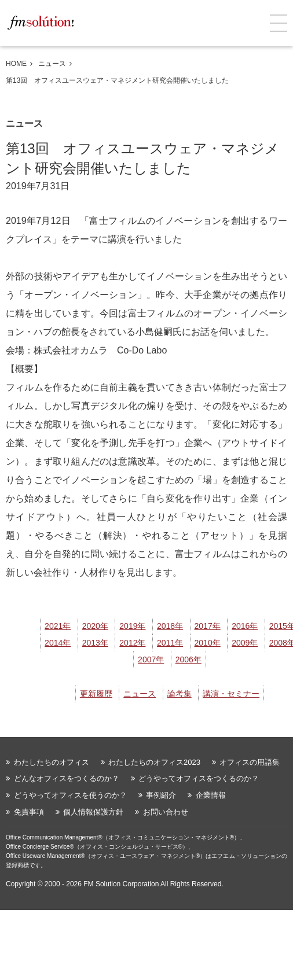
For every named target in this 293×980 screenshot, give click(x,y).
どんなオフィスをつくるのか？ (67, 778)
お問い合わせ (166, 812)
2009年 (245, 643)
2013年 (95, 643)
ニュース (52, 64)
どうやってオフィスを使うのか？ (70, 795)
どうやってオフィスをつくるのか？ (199, 778)
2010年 (208, 643)
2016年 (245, 626)
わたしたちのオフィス (52, 762)
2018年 (170, 626)
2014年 (58, 643)
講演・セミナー (231, 694)
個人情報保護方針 (93, 812)
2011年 (170, 643)
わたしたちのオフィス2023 (154, 762)
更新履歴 (96, 694)
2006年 (188, 660)
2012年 (132, 643)
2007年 (151, 660)
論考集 (180, 694)
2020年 (95, 626)
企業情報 (211, 795)
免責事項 (29, 812)
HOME (16, 64)
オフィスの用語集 (250, 762)
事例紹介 (161, 795)
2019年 (132, 626)
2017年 (208, 626)
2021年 (58, 626)
